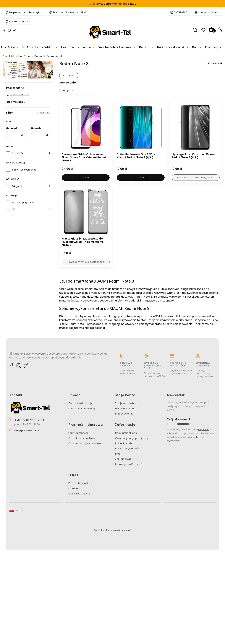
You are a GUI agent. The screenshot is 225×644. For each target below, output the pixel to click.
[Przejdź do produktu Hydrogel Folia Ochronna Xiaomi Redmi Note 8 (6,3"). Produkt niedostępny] (196, 127)
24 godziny (18, 186)
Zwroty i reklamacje (80, 403)
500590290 (181, 12)
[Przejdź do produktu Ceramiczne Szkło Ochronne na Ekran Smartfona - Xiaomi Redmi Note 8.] (86, 127)
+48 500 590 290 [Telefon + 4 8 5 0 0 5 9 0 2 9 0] (29, 420)
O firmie (73, 488)
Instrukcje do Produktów (130, 464)
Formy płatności (78, 433)
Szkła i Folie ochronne (24, 170)
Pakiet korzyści (124, 443)
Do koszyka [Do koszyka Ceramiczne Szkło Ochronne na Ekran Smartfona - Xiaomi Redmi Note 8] (86, 177)
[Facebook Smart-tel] (4, 31)
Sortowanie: (68, 83)
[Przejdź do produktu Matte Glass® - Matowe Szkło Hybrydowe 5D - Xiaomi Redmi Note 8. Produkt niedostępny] (86, 212)
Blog (118, 454)
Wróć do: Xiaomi (18, 95)
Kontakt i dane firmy (80, 483)
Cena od (11, 128)
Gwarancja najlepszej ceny (132, 438)
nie (14, 209)
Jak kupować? (124, 459)
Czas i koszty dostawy (82, 438)
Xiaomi (38, 56)
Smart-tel (8, 56)
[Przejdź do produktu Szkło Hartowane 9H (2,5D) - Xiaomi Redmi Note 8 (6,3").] (141, 127)
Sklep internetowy (111, 530)
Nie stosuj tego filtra (23, 203)
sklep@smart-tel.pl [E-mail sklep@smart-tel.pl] (27, 431)
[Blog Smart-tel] (15, 31)
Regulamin (204, 430)
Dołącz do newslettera (183, 424)
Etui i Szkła (24, 56)
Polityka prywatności (128, 449)
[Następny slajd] (48, 70)
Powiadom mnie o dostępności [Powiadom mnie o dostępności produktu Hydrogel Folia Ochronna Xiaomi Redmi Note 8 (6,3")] (196, 177)
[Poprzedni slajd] (8, 70)
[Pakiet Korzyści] (28, 70)
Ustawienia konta (126, 408)
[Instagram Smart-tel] (9, 31)
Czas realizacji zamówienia (85, 443)
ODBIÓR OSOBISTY (79, 494)
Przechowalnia (124, 414)
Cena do (36, 128)
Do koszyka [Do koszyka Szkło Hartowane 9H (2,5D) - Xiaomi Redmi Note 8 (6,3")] (141, 177)
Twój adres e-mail (178, 419)
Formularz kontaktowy (82, 408)
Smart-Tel (18, 153)
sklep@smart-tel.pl (209, 12)
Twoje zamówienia (127, 403)
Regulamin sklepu (126, 433)
